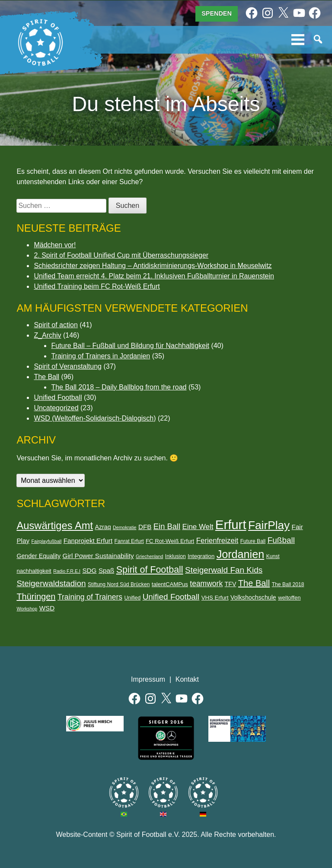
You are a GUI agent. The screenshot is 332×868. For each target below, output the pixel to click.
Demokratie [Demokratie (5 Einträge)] (124, 527)
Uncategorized (56, 408)
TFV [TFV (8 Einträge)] (231, 584)
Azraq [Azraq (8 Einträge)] (103, 527)
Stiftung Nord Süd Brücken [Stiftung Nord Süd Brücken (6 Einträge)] (119, 584)
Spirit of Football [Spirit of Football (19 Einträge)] (150, 570)
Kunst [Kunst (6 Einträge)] (273, 556)
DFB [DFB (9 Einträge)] (145, 527)
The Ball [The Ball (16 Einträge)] (254, 583)
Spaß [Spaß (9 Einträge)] (106, 570)
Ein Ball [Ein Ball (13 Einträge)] (167, 526)
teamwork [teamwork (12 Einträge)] (206, 584)
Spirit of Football (163, 793)
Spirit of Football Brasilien (124, 793)
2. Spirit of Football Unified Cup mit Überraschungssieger (121, 255)
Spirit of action (56, 325)
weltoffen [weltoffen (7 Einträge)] (289, 598)
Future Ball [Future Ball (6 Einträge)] (253, 541)
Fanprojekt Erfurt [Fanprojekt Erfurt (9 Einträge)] (88, 541)
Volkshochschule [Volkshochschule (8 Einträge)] (253, 597)
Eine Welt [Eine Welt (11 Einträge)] (198, 527)
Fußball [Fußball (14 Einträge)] (281, 540)
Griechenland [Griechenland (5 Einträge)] (149, 556)
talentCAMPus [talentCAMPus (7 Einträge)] (170, 584)
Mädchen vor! (55, 245)
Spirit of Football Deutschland (203, 793)
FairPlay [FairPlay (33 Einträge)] (269, 525)
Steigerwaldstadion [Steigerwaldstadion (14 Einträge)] (51, 583)
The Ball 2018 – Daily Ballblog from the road (119, 387)
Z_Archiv (47, 335)
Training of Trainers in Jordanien (101, 356)
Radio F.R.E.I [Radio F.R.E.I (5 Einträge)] (67, 571)
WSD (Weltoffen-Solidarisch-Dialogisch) (95, 418)
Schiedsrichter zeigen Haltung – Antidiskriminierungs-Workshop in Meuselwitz (153, 266)
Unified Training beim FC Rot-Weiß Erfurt (97, 286)
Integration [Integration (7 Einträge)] (201, 556)
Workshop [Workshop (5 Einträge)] (27, 609)
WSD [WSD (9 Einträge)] (47, 608)
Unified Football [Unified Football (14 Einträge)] (171, 597)
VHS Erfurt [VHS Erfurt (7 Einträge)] (215, 598)
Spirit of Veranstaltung (68, 366)
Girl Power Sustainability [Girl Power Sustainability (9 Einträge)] (98, 556)
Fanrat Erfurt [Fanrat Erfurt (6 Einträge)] (129, 541)
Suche (319, 40)
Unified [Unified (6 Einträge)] (132, 598)
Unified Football (58, 397)
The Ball (46, 377)
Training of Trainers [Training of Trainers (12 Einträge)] (90, 597)
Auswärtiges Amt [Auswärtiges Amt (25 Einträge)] (55, 526)
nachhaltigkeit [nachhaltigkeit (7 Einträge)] (34, 571)
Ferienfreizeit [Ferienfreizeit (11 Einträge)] (217, 541)
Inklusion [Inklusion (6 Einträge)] (176, 556)
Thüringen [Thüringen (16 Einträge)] (36, 597)
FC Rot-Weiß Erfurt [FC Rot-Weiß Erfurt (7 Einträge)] (170, 541)
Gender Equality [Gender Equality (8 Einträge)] (38, 556)
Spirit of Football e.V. (41, 43)
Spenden (217, 13)
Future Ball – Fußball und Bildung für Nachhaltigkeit (130, 346)
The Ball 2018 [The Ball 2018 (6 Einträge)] (288, 584)
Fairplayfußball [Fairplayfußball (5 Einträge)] (46, 541)
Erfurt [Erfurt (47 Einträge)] (231, 525)
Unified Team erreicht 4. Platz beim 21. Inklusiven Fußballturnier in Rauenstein (154, 276)
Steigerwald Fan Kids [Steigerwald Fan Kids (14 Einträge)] (224, 570)
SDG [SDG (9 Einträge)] (89, 570)
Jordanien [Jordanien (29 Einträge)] (241, 554)
